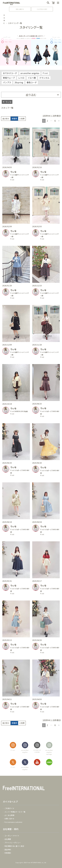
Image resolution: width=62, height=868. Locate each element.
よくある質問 (9, 815)
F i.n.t (45, 73)
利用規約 (8, 853)
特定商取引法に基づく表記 (14, 846)
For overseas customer (13, 822)
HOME (4, 19)
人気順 (22, 118)
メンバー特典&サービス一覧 (15, 812)
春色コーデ (32, 82)
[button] (59, 121)
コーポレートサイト (12, 836)
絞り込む (31, 95)
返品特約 (8, 849)
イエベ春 (32, 78)
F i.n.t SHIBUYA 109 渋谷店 (19, 411)
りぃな (13, 172)
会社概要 (8, 839)
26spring (19, 82)
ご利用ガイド (9, 808)
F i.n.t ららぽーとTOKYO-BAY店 (50, 413)
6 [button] (55, 121)
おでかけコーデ (10, 73)
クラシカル (44, 78)
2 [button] (47, 121)
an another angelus (30, 73)
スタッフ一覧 (7, 108)
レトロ (21, 78)
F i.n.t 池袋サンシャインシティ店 (20, 176)
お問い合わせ (9, 819)
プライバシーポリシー (13, 843)
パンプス (7, 82)
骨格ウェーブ (9, 78)
